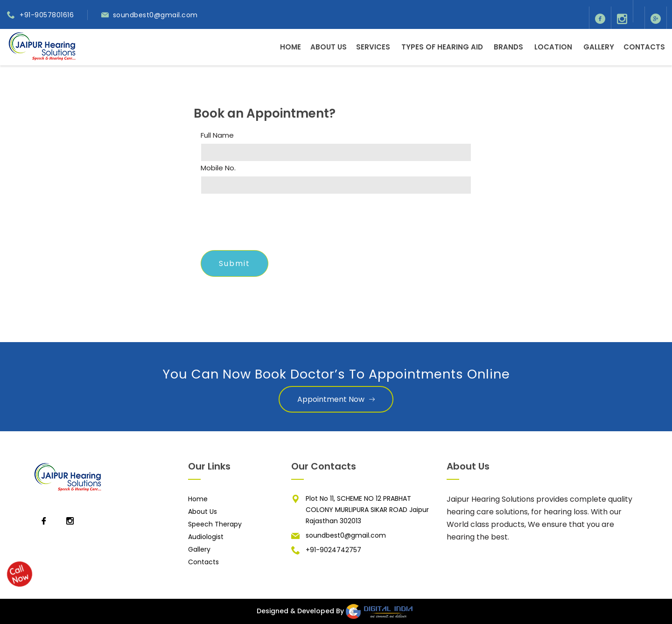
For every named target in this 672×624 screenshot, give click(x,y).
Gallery (599, 47)
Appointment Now (336, 399)
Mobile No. (218, 168)
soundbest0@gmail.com (155, 15)
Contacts (644, 47)
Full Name (217, 135)
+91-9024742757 (333, 550)
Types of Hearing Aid (442, 47)
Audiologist (206, 537)
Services (373, 47)
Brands (508, 47)
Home (290, 47)
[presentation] (272, 225)
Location (553, 47)
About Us (329, 47)
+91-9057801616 (47, 15)
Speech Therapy (215, 524)
